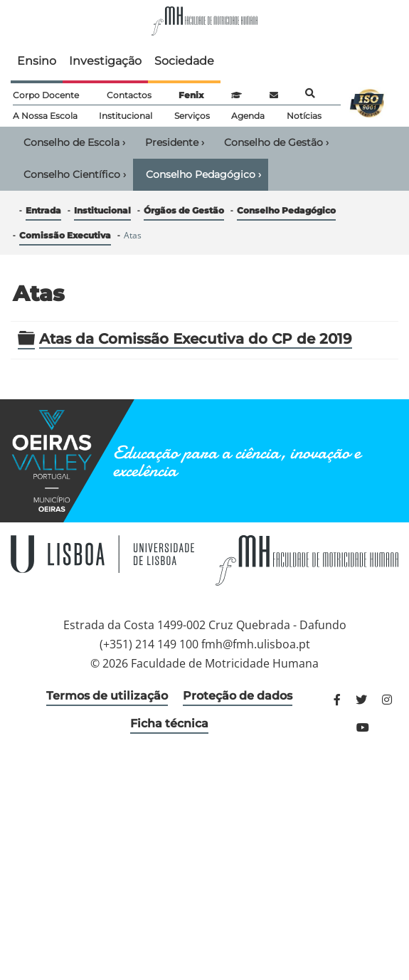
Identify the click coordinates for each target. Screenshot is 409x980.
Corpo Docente (46, 95)
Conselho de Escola (74, 142)
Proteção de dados (238, 696)
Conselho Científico (75, 174)
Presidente (175, 142)
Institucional (126, 116)
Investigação (105, 61)
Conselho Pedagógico (203, 174)
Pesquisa (310, 93)
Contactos (129, 95)
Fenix (191, 95)
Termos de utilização (107, 696)
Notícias (304, 116)
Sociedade (184, 61)
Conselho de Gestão (276, 142)
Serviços (192, 116)
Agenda (248, 116)
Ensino (37, 61)
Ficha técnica (169, 723)
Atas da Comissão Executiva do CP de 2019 (196, 339)
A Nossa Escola (45, 116)
